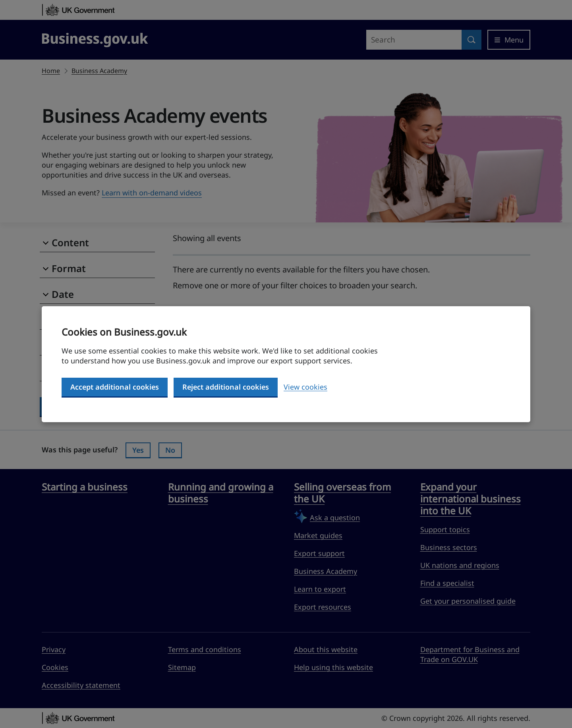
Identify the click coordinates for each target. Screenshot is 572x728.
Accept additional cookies (115, 387)
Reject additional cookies (226, 387)
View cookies (305, 387)
